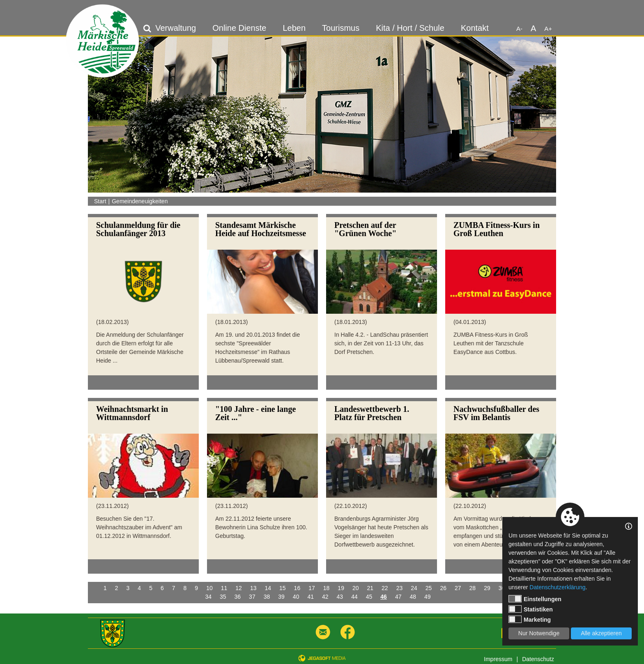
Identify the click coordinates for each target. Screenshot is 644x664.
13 (253, 588)
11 (224, 588)
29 (487, 588)
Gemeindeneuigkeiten (140, 201)
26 (443, 588)
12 (239, 588)
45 (369, 597)
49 (428, 597)
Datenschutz (538, 659)
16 (297, 588)
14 (268, 588)
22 (385, 588)
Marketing (530, 619)
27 (458, 588)
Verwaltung (176, 28)
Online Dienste (239, 28)
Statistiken (531, 609)
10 (209, 588)
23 (400, 588)
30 (502, 588)
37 (252, 597)
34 (208, 597)
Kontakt (475, 28)
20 (356, 588)
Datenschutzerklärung (557, 587)
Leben (294, 28)
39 (281, 597)
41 (310, 597)
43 (340, 597)
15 (283, 588)
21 (370, 588)
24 (414, 588)
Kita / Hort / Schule (410, 28)
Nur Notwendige (539, 633)
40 (296, 597)
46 (384, 597)
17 (312, 588)
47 (398, 597)
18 (327, 588)
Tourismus (341, 28)
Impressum (498, 659)
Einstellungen (535, 599)
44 (354, 597)
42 (325, 597)
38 (267, 597)
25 (429, 588)
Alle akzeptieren (601, 633)
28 (473, 588)
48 (413, 597)
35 (223, 597)
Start (100, 201)
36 (238, 597)
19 (341, 588)
